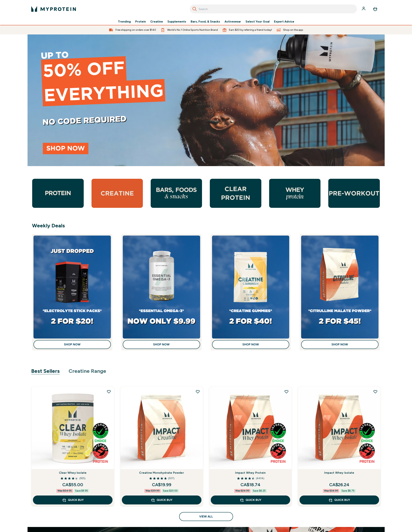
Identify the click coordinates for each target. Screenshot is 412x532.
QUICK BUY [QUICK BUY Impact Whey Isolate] (339, 500)
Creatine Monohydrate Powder (161, 473)
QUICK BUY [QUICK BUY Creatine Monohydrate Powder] (162, 500)
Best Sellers (45, 371)
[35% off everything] (206, 100)
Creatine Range (87, 371)
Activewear (233, 22)
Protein (141, 22)
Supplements (177, 22)
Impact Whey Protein (250, 473)
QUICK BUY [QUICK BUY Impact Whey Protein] (250, 500)
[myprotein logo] (54, 9)
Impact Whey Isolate (339, 473)
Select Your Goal (258, 22)
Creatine (157, 22)
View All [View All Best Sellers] (206, 516)
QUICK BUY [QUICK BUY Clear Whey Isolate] (73, 500)
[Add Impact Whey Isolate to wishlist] (375, 392)
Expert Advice (284, 22)
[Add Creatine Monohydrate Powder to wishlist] (198, 392)
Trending (124, 22)
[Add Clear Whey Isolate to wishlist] (109, 392)
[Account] (364, 9)
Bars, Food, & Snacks (205, 22)
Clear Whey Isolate (73, 473)
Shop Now (72, 344)
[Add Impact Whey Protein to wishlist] (286, 392)
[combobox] (273, 9)
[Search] (195, 9)
